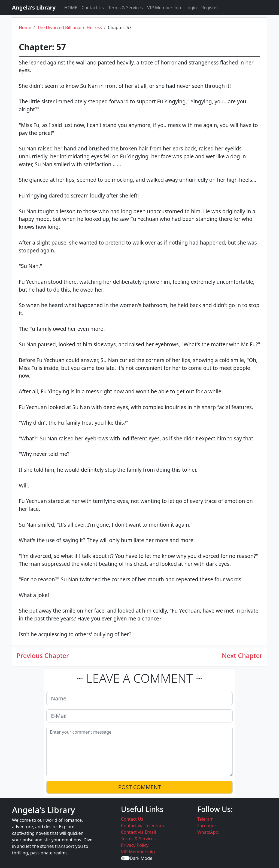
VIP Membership (164, 8)
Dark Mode (141, 858)
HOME (71, 8)
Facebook (207, 826)
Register (210, 8)
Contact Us (93, 8)
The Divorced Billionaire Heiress (69, 27)
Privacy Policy (135, 845)
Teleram (205, 819)
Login (191, 8)
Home (25, 27)
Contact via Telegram (142, 826)
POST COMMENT (140, 787)
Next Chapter (242, 656)
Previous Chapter (43, 656)
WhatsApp (208, 832)
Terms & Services (125, 8)
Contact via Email (139, 832)
